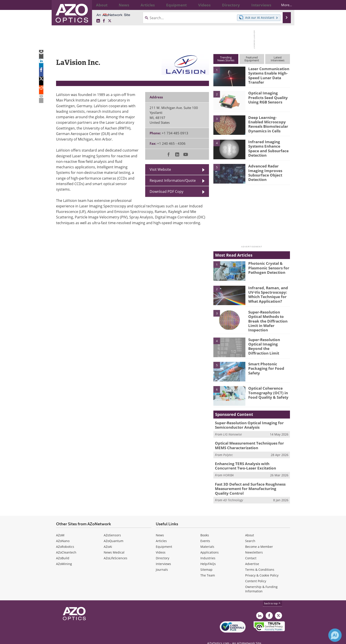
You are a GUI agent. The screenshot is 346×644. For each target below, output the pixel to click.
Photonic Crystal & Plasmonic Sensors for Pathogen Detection (266, 267)
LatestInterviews (278, 59)
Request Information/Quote (173, 180)
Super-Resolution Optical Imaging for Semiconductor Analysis (246, 422)
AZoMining (64, 557)
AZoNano (63, 534)
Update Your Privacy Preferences (89, 638)
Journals (162, 562)
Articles (161, 534)
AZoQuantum (114, 534)
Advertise (252, 557)
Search (250, 534)
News (160, 528)
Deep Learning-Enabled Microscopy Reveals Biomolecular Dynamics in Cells (268, 123)
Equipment (164, 539)
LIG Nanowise (232, 431)
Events (205, 534)
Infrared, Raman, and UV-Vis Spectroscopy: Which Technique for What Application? (266, 294)
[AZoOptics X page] (110, 21)
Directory (163, 551)
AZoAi (108, 539)
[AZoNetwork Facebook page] (104, 21)
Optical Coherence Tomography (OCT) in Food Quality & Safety (266, 390)
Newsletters (254, 545)
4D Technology (233, 493)
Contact (251, 551)
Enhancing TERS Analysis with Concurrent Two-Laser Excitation (249, 461)
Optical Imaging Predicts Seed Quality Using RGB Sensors (269, 97)
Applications (210, 545)
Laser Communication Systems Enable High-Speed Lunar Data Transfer (267, 75)
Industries (208, 551)
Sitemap (206, 562)
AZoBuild (63, 551)
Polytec (228, 450)
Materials (207, 539)
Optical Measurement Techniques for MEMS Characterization (251, 441)
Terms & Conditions (260, 562)
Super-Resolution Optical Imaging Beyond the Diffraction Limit (268, 341)
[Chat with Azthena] (335, 635)
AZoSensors (112, 528)
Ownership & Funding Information (261, 582)
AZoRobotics (65, 539)
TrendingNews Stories (226, 59)
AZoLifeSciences (116, 551)
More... (283, 5)
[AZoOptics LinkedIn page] (98, 21)
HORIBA (228, 470)
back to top (273, 596)
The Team (208, 568)
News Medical (114, 545)
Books (205, 528)
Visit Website (160, 169)
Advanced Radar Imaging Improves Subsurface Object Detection (269, 170)
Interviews (163, 557)
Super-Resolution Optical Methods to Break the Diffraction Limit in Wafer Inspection (266, 320)
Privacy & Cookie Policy (262, 568)
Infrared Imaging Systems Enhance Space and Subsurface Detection (268, 148)
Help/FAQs (208, 557)
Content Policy (256, 574)
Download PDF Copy (166, 192)
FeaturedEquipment (252, 59)
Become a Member (259, 539)
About (250, 528)
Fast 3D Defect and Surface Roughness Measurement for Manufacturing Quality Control (249, 482)
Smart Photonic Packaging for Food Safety (264, 365)
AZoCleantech (66, 545)
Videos (161, 545)
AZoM (60, 528)
